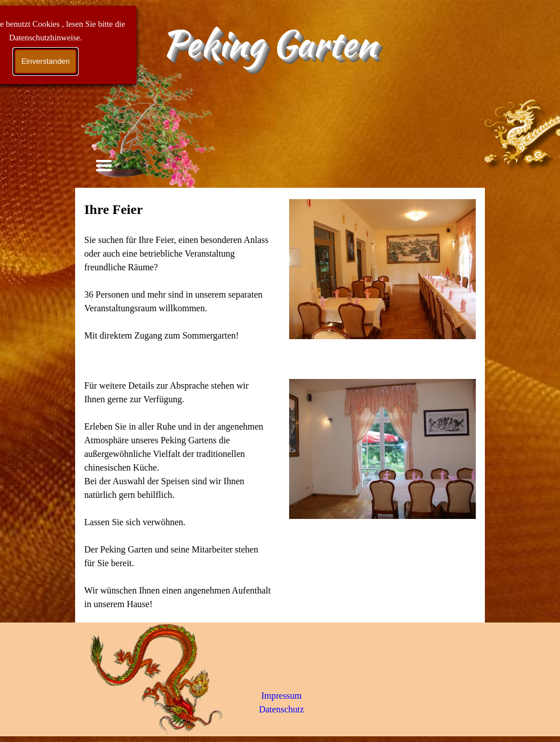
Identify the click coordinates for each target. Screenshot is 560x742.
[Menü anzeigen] (104, 165)
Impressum (281, 696)
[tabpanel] (178, 278)
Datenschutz (281, 709)
